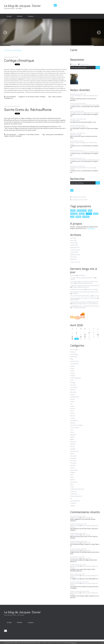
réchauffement (59, 135)
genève (96, 214)
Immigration (74, 421)
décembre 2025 (75, 248)
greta (52, 135)
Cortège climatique (19, 60)
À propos (31, 16)
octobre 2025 (74, 252)
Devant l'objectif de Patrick (81, 287)
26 (72, 339)
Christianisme (74, 364)
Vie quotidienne (75, 501)
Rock (72, 475)
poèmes (82, 214)
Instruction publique (76, 425)
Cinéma (72, 366)
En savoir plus (73, 643)
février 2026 (74, 243)
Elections (73, 390)
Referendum (74, 470)
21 (81, 337)
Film (71, 404)
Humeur (37, 97)
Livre (72, 430)
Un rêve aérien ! (75, 121)
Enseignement (75, 397)
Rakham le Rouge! (76, 135)
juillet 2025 (73, 259)
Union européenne (76, 496)
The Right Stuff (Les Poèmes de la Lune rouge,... (85, 113)
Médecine (73, 435)
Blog (72, 359)
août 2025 (73, 257)
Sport (72, 484)
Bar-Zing (96, 296)
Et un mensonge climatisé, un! (79, 127)
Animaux (73, 352)
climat (54, 97)
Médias (72, 437)
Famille (72, 402)
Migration (73, 442)
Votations (73, 503)
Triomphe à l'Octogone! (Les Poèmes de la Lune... (85, 160)
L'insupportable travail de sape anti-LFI (82, 278)
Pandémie (73, 458)
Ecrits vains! (74, 387)
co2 (12, 98)
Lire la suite (91, 228)
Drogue (73, 376)
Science (72, 480)
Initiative (73, 423)
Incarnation (82, 275)
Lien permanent (10, 97)
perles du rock (82, 211)
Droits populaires (76, 378)
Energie (73, 395)
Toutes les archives (75, 262)
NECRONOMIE (75, 300)
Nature (72, 454)
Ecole (72, 380)
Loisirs (72, 432)
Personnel (73, 461)
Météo (72, 439)
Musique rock (74, 451)
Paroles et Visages (92, 289)
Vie (71, 499)
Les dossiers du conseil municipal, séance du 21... (85, 292)
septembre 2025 (75, 255)
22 (85, 337)
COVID (72, 371)
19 (72, 337)
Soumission (74, 482)
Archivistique (74, 354)
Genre (72, 411)
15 (85, 335)
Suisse (72, 487)
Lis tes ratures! (75, 428)
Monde (72, 447)
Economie (73, 385)
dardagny (86, 217)
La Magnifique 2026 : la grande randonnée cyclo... (85, 306)
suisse (73, 211)
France (72, 406)
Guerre (72, 413)
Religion (73, 473)
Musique (73, 449)
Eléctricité (73, 392)
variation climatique (15, 136)
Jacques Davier (75, 518)
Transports (74, 494)
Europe (72, 399)
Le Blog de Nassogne (79, 308)
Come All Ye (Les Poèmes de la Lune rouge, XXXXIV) (83, 168)
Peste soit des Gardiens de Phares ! (84, 526)
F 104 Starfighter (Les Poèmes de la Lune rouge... (85, 105)
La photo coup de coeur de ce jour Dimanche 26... (85, 286)
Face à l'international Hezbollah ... (80, 296)
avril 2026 (73, 238)
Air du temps (30, 97)
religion (6, 136)
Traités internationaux (77, 489)
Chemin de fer (74, 361)
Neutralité (73, 456)
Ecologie (73, 383)
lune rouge (74, 214)
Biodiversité (74, 357)
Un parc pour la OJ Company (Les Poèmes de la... (85, 152)
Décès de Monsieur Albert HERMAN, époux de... (85, 302)
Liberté (72, 279)
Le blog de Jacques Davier (22, 6)
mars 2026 (73, 240)
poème (89, 214)
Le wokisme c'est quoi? (77, 289)
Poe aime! (73, 463)
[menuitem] (9, 16)
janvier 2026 (74, 245)
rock (72, 217)
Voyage (72, 506)
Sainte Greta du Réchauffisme (28, 109)
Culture (72, 373)
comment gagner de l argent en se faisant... (83, 298)
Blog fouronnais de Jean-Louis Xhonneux (85, 304)
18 (98, 335)
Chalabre (75, 293)
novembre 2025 (75, 250)
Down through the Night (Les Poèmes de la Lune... (83, 143)
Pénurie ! (73, 275)
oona (90, 211)
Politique (43, 97)
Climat (72, 369)
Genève (72, 409)
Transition (73, 491)
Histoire (73, 416)
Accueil (9, 16)
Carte (74, 50)
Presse (72, 468)
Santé (72, 477)
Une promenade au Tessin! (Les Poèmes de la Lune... (84, 96)
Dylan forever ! (86, 535)
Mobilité (73, 444)
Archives (20, 16)
